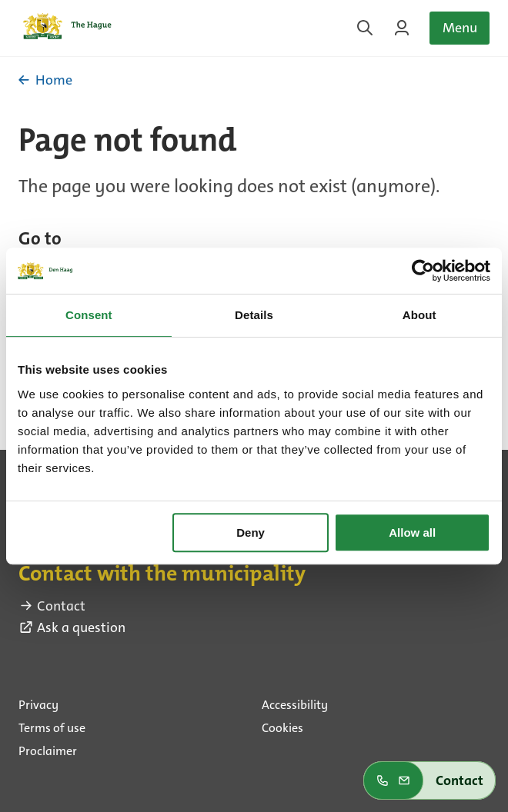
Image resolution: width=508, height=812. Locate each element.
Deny (251, 532)
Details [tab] (254, 315)
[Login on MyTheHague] (402, 28)
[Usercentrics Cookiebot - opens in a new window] (423, 271)
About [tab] (419, 315)
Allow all (412, 532)
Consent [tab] (89, 315)
